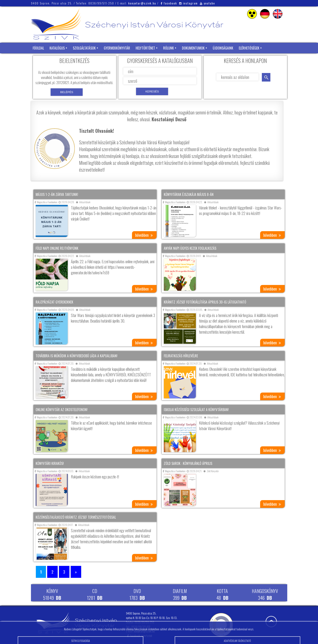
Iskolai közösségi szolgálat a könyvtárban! (196, 410)
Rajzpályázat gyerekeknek (54, 302)
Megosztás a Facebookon (46, 202)
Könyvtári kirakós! (50, 463)
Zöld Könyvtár (44, 59)
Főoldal (38, 48)
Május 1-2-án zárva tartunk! (57, 194)
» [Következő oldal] (76, 572)
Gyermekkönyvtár (117, 48)
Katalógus (57, 48)
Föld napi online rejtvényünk (57, 248)
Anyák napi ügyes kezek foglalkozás (190, 248)
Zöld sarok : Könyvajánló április (188, 463)
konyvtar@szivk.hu (142, 3)
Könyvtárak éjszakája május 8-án (189, 194)
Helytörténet (145, 48)
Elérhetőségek (249, 48)
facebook (169, 3)
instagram (188, 3)
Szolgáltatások (84, 48)
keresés (266, 77)
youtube (207, 3)
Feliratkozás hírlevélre (181, 356)
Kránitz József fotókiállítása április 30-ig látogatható (205, 302)
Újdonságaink (223, 48)
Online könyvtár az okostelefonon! (62, 410)
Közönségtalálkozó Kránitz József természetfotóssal (76, 517)
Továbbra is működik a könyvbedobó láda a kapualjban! (77, 356)
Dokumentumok (193, 48)
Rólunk (169, 48)
